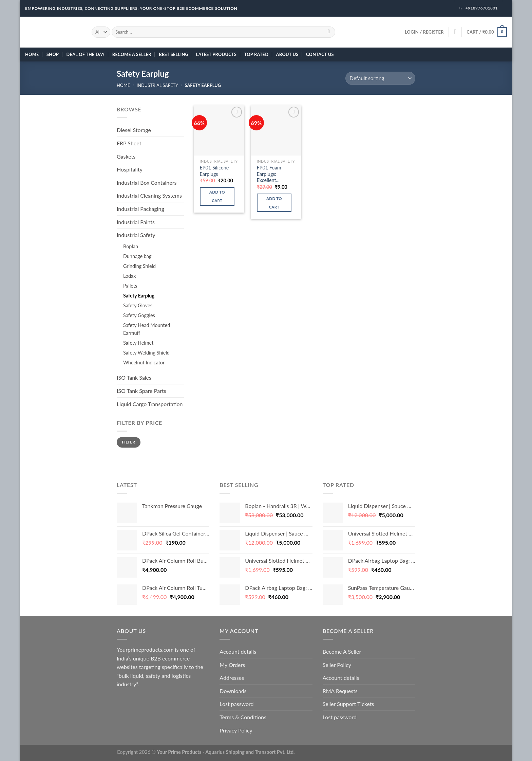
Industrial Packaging (140, 209)
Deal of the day (86, 54)
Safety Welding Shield (146, 353)
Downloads (233, 691)
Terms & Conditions (243, 717)
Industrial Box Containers (147, 183)
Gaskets (126, 156)
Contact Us (320, 54)
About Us (287, 54)
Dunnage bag (137, 256)
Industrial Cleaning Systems (149, 195)
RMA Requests (340, 691)
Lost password (236, 704)
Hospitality (130, 169)
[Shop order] (380, 78)
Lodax (129, 276)
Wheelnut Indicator (144, 363)
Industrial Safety (157, 85)
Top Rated (256, 54)
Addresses (232, 678)
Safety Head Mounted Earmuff (147, 329)
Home (32, 54)
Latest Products (216, 54)
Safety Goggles (139, 315)
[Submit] (329, 32)
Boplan (131, 246)
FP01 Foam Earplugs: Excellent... (269, 174)
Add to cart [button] (217, 196)
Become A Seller (132, 54)
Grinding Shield (139, 266)
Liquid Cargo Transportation (150, 404)
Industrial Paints (136, 222)
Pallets (130, 286)
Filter (128, 442)
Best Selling (174, 54)
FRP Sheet (129, 143)
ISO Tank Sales (134, 377)
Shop (53, 54)
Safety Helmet (138, 343)
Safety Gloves (138, 305)
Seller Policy (337, 665)
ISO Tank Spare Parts (141, 391)
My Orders (232, 665)
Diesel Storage (134, 130)
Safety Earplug (139, 296)
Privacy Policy (236, 730)
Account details (238, 651)
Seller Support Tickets (348, 704)
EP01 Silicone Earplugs (214, 171)
